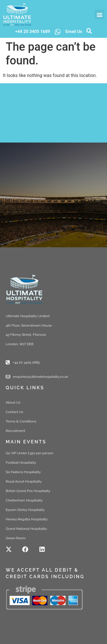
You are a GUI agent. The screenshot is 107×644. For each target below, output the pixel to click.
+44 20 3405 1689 (33, 31)
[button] (99, 14)
